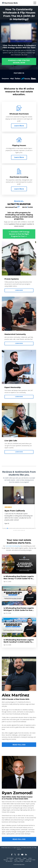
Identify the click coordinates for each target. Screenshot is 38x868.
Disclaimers (22, 860)
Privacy (16, 860)
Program (25, 858)
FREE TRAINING (10, 858)
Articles (30, 858)
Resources (6, 860)
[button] (3, 528)
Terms (11, 860)
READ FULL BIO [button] (19, 745)
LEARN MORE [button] (19, 290)
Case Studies (18, 858)
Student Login (28, 861)
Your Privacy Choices (19, 861)
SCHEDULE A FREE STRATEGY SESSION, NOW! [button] (19, 61)
